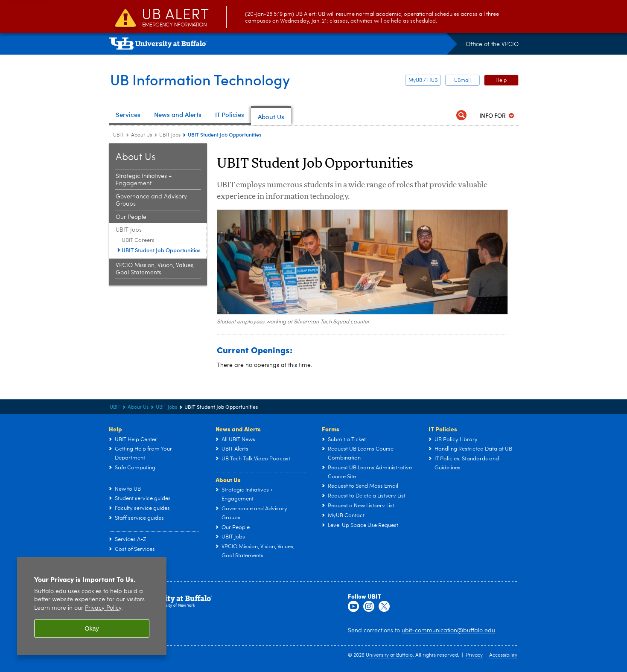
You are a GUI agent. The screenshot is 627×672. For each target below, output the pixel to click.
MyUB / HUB (423, 81)
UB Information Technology (204, 79)
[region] (92, 606)
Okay (92, 628)
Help (501, 81)
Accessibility (503, 655)
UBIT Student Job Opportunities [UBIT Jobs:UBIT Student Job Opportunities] (161, 250)
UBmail (462, 81)
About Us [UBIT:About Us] (141, 135)
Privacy (474, 655)
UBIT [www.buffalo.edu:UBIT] (118, 135)
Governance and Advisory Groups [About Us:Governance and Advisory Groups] (151, 200)
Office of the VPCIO (492, 44)
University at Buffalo (389, 655)
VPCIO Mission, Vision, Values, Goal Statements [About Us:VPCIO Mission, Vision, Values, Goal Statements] (155, 269)
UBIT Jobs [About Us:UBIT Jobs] (170, 135)
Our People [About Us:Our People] (131, 217)
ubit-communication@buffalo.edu (448, 631)
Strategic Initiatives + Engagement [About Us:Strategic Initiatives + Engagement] (144, 180)
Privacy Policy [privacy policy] (103, 608)
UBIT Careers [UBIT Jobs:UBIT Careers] (138, 240)
